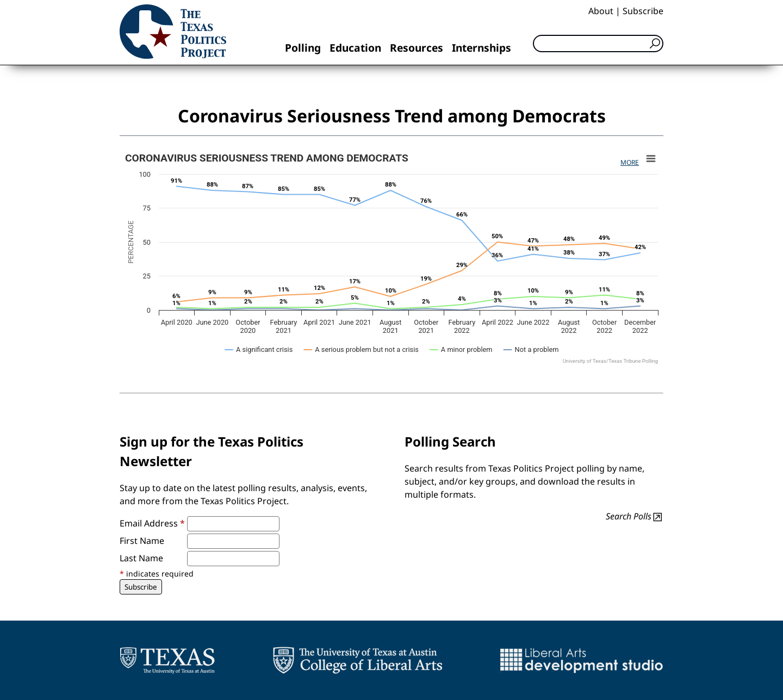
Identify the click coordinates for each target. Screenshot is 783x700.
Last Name (141, 558)
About (601, 11)
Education (355, 48)
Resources (417, 48)
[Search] (598, 44)
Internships (481, 48)
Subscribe (643, 11)
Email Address (152, 523)
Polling (303, 48)
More (630, 162)
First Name (142, 541)
